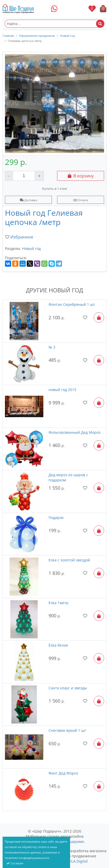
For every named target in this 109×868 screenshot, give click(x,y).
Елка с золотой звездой (69, 560)
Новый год (67, 36)
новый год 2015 (62, 390)
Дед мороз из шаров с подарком (68, 477)
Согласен (15, 863)
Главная (8, 36)
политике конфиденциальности (27, 858)
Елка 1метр (59, 603)
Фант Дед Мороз (63, 773)
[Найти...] (55, 24)
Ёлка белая (58, 645)
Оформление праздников (37, 36)
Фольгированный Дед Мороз (74, 432)
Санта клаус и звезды (68, 688)
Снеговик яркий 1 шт (67, 730)
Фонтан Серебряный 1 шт (72, 304)
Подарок (56, 518)
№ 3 (52, 347)
